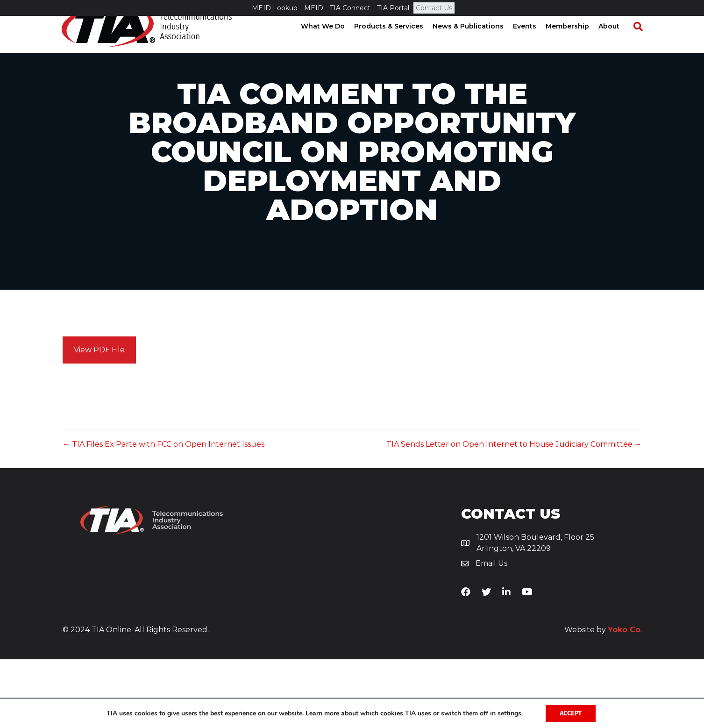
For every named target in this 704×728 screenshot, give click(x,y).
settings (509, 714)
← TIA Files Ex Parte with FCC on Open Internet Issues (164, 513)
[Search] (641, 43)
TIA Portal (393, 8)
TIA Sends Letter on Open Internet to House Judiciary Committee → (514, 513)
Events (533, 42)
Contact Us (434, 8)
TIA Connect (350, 8)
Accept (571, 713)
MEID (314, 8)
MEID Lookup (275, 8)
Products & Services (397, 42)
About (617, 42)
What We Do (331, 42)
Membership (575, 42)
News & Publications (476, 42)
